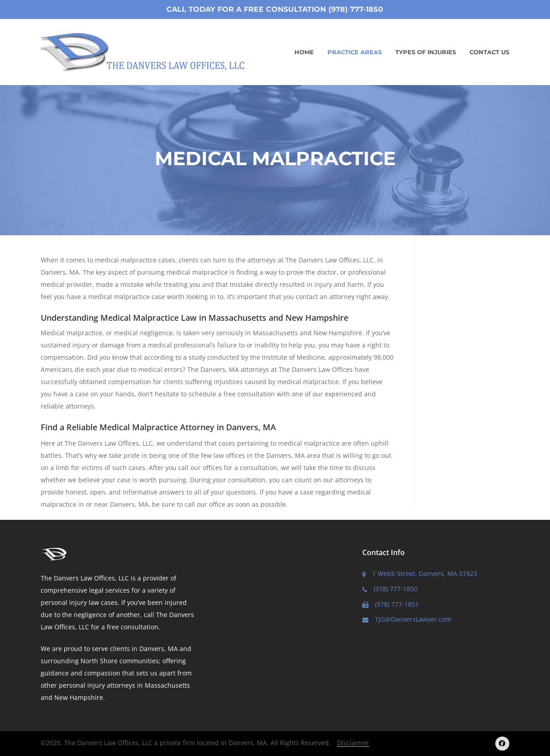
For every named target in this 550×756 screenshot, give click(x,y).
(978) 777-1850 (390, 589)
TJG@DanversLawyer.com (407, 619)
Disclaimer (353, 743)
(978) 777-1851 (391, 604)
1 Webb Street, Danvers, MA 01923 (420, 573)
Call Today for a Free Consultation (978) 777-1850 (275, 9)
